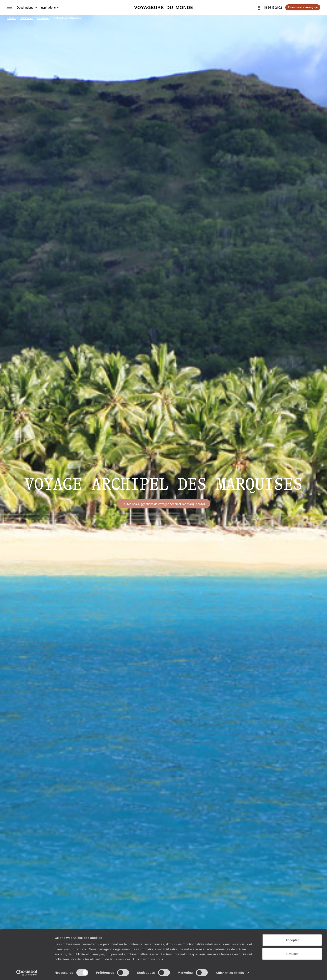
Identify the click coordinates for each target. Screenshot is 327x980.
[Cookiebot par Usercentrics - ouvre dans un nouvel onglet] (27, 972)
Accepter (292, 939)
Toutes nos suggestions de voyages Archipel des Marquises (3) (164, 504)
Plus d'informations (148, 958)
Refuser (292, 953)
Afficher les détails (230, 972)
